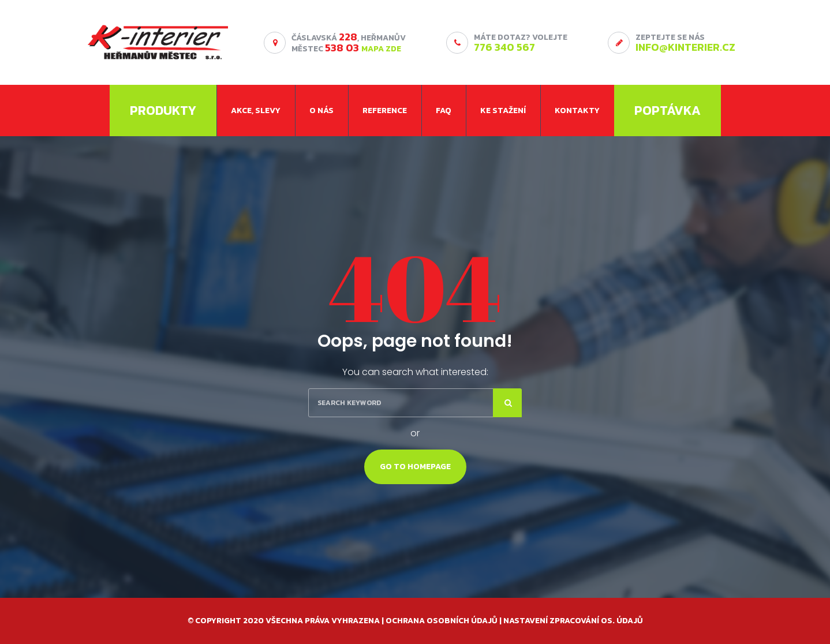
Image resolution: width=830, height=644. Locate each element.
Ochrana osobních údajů (442, 621)
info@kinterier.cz (685, 47)
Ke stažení (503, 111)
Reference (385, 111)
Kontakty (577, 111)
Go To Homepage (415, 467)
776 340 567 (504, 47)
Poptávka (668, 111)
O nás (321, 111)
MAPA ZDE (381, 49)
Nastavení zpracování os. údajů (573, 621)
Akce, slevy (256, 111)
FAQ (444, 111)
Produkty (163, 111)
